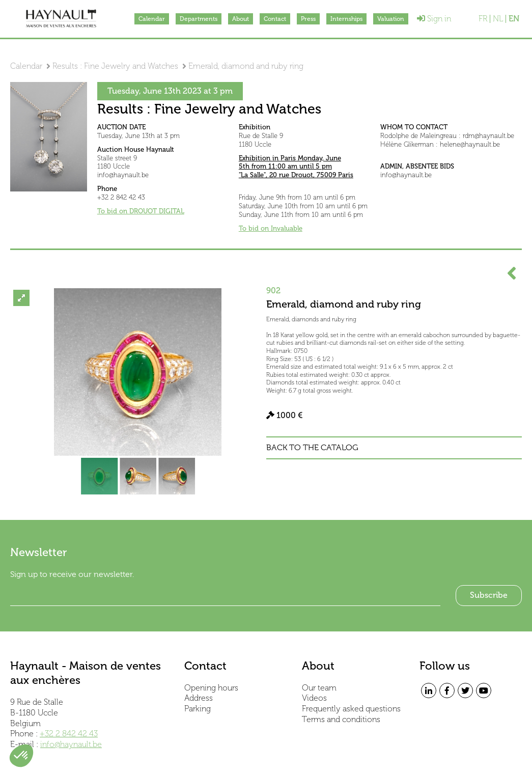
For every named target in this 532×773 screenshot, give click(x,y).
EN (514, 19)
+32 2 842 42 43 (69, 734)
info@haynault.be (71, 744)
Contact (275, 19)
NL (498, 19)
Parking (198, 709)
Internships (346, 19)
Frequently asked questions (351, 709)
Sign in (434, 19)
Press (308, 19)
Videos (314, 698)
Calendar (152, 19)
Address (199, 698)
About (241, 19)
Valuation (391, 19)
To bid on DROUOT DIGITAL (141, 211)
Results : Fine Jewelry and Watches (115, 66)
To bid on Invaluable (271, 228)
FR (483, 19)
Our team (319, 688)
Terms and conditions (341, 719)
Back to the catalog (312, 448)
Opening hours (211, 688)
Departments (199, 19)
